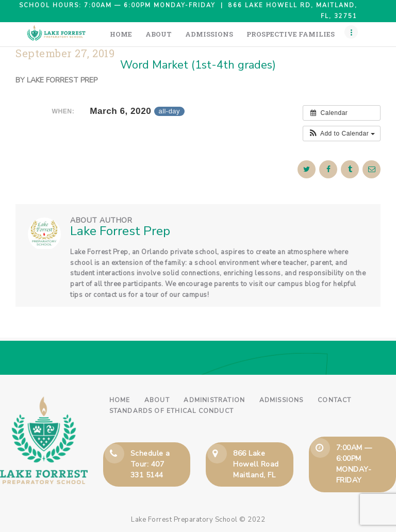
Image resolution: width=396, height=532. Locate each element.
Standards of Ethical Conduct (172, 411)
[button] (342, 134)
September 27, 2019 (65, 53)
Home (120, 400)
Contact (334, 400)
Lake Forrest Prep (62, 80)
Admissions (282, 400)
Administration (214, 400)
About (157, 400)
